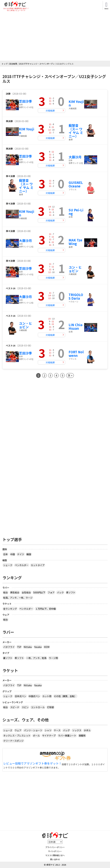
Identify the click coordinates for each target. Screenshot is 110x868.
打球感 (50, 707)
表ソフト (71, 592)
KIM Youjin (76, 103)
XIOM (47, 647)
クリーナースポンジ (13, 741)
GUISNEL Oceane (76, 184)
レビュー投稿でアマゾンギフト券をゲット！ (32, 763)
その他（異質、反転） (65, 696)
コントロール (38, 707)
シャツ (48, 730)
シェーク (8, 565)
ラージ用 (53, 658)
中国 (12, 554)
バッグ (66, 730)
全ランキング (10, 609)
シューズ (8, 730)
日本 (6, 554)
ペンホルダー (22, 565)
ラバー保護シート (67, 735)
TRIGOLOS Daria (76, 296)
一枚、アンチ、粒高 (36, 658)
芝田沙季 (25, 101)
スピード (15, 707)
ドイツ (21, 554)
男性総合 (15, 592)
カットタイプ (38, 565)
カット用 (47, 696)
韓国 (29, 554)
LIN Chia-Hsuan (76, 327)
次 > (70, 375)
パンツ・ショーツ (33, 730)
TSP (19, 647)
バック (60, 592)
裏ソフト (8, 658)
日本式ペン (20, 696)
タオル (87, 730)
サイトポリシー (55, 851)
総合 (6, 592)
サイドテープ (49, 735)
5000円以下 (39, 592)
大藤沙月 (75, 157)
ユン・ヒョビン (75, 269)
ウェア (18, 730)
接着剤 (82, 735)
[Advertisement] (54, 36)
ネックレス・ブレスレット (17, 735)
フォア (51, 592)
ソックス (77, 730)
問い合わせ (55, 859)
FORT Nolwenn (76, 354)
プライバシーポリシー (55, 847)
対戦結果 (50, 111)
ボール (36, 735)
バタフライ (9, 647)
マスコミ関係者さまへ (55, 855)
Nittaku (28, 647)
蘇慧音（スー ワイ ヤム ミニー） (76, 131)
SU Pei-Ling (76, 212)
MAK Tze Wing (75, 242)
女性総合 (26, 592)
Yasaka (38, 647)
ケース (57, 730)
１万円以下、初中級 (46, 609)
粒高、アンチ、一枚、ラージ (18, 598)
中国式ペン (34, 696)
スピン (25, 707)
